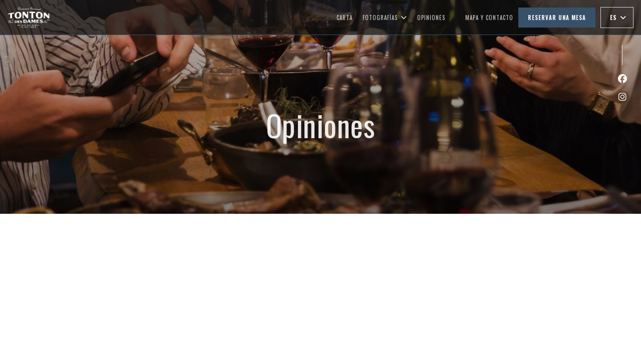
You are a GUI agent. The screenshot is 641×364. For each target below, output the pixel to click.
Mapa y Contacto (489, 18)
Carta (345, 18)
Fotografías (385, 18)
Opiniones (431, 18)
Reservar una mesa (557, 18)
